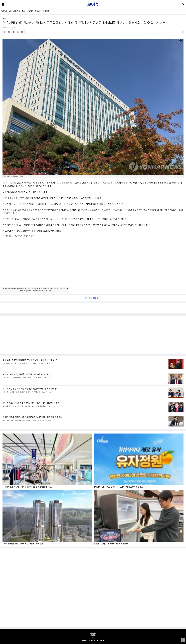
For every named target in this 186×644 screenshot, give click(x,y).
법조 (10, 11)
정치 (23, 11)
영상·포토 (46, 11)
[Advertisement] (93, 264)
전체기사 (4, 11)
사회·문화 (17, 11)
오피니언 (38, 11)
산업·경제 (30, 11)
